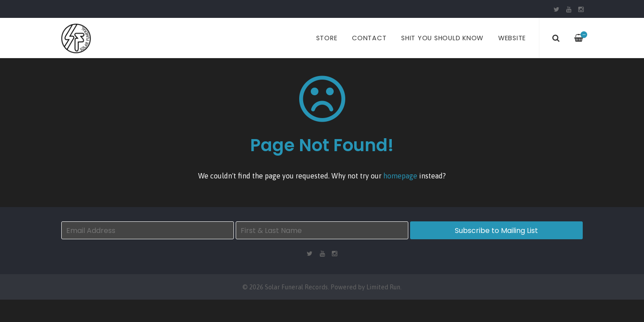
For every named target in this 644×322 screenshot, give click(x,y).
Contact (369, 38)
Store (327, 38)
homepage (400, 176)
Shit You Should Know (442, 38)
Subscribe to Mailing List (496, 231)
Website (512, 38)
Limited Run (383, 287)
